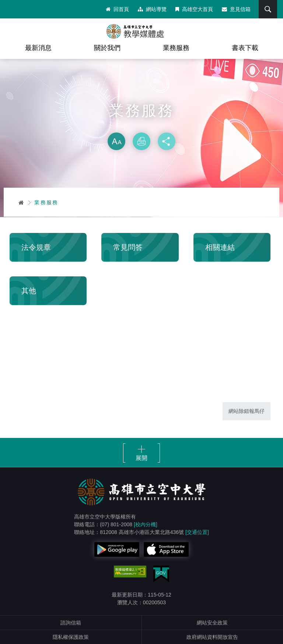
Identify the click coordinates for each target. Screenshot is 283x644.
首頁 (21, 202)
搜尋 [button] (268, 9)
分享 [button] (167, 141)
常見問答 (128, 247)
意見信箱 (236, 9)
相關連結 (220, 247)
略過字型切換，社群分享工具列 (141, 125)
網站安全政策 (212, 623)
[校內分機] (146, 524)
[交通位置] (197, 532)
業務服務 (176, 48)
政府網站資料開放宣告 (212, 637)
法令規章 (36, 247)
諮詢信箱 (71, 623)
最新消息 (38, 48)
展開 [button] (141, 458)
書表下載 (245, 48)
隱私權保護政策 (71, 637)
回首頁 (117, 9)
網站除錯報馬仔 (247, 411)
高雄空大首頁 (194, 9)
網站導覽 (152, 9)
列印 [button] (141, 141)
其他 (29, 291)
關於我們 (107, 48)
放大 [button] (116, 141)
